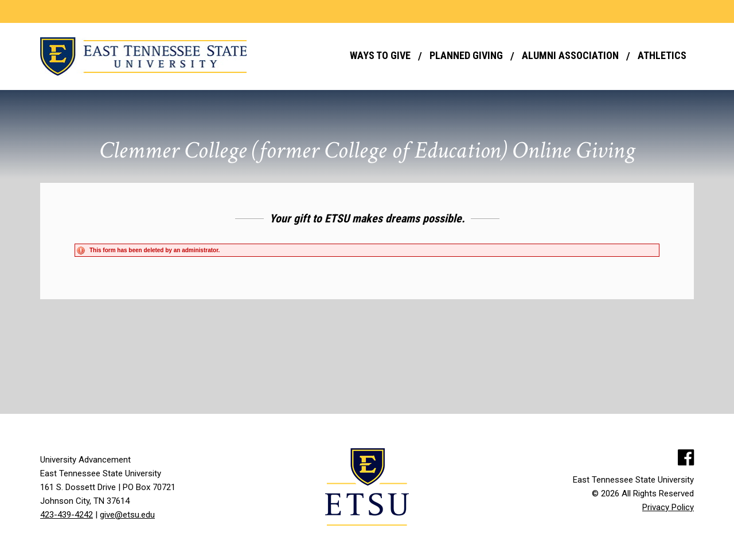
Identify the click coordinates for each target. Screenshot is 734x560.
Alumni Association (570, 55)
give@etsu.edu (127, 515)
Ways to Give (380, 55)
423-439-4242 (67, 515)
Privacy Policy (668, 507)
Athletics (662, 55)
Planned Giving (466, 55)
